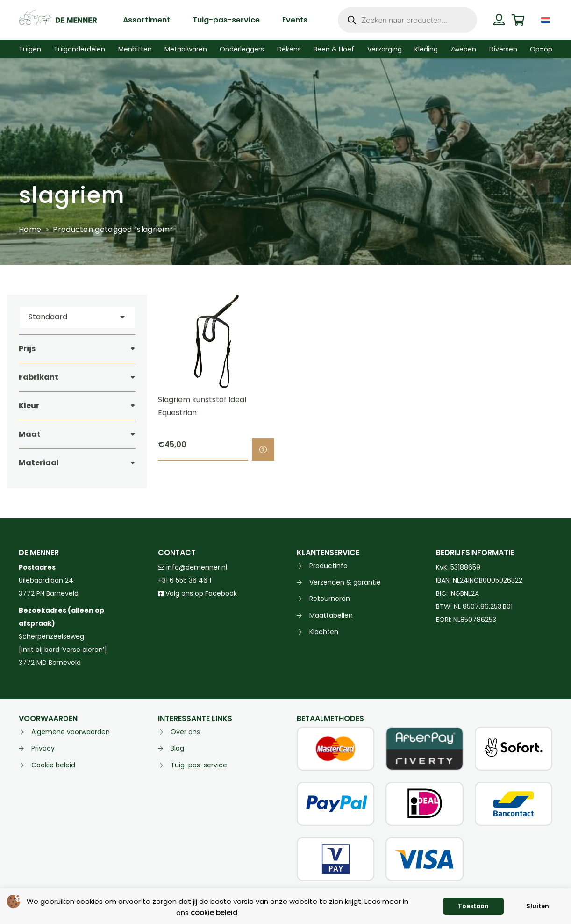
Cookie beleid (53, 765)
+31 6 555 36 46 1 (185, 580)
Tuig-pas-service (199, 765)
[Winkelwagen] (518, 20)
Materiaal (39, 463)
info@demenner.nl (193, 567)
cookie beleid (214, 913)
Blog (177, 748)
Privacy (43, 748)
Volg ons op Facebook (197, 593)
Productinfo (328, 566)
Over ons (185, 732)
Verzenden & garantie (345, 582)
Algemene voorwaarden (71, 732)
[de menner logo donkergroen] (58, 20)
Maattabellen (331, 615)
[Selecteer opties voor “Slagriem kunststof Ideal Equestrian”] (263, 449)
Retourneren (330, 599)
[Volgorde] (77, 317)
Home (30, 229)
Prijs (27, 349)
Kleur (29, 406)
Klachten (324, 632)
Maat (30, 434)
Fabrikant (39, 377)
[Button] (499, 20)
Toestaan (473, 906)
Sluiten (538, 906)
